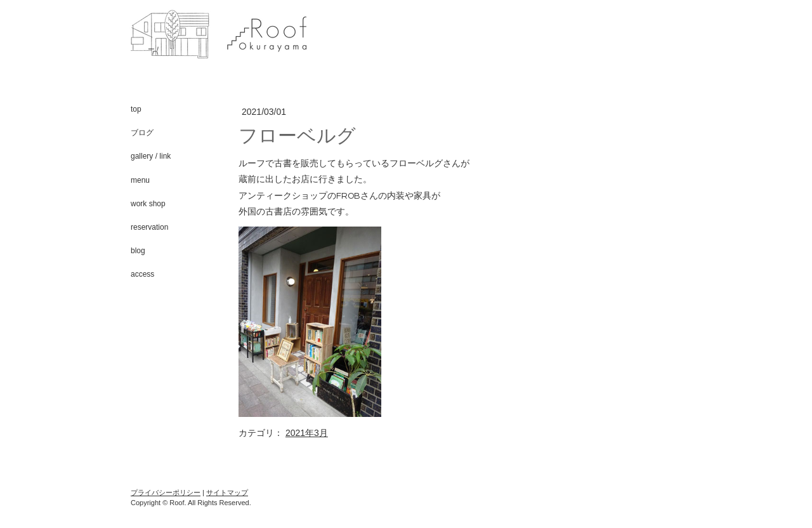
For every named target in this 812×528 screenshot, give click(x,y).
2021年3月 (307, 433)
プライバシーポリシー (166, 492)
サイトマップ (227, 492)
